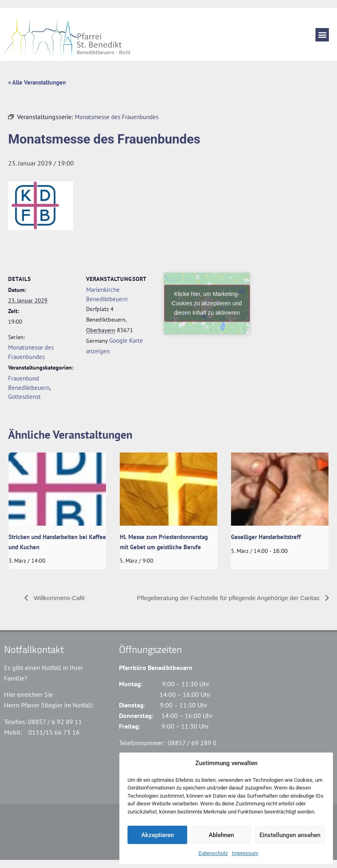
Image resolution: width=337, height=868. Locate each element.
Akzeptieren (158, 835)
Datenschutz (213, 853)
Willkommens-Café (58, 598)
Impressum (245, 853)
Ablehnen (221, 835)
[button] (322, 35)
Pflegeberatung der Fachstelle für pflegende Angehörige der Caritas (229, 598)
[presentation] (57, 489)
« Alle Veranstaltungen (37, 82)
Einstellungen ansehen (290, 835)
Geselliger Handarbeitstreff (266, 537)
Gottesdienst (24, 397)
